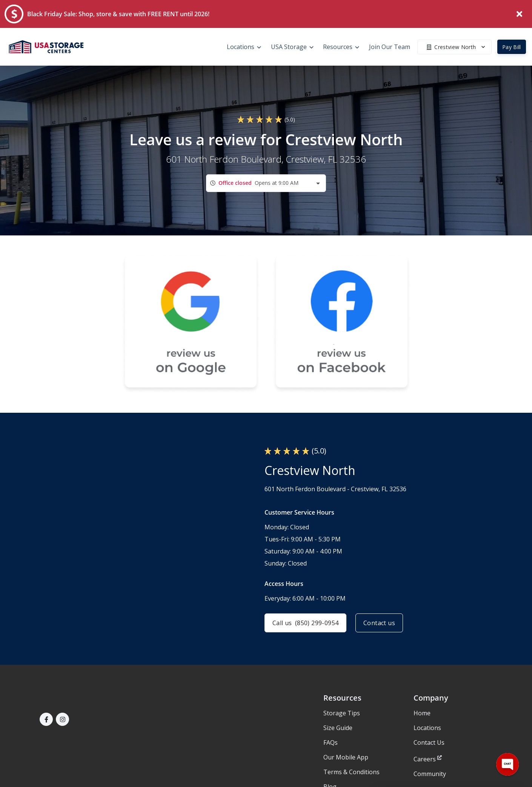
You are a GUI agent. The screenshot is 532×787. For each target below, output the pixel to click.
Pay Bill (512, 47)
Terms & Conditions (351, 772)
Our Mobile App (346, 757)
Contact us (379, 623)
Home (422, 713)
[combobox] (266, 183)
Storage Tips (342, 713)
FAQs (331, 742)
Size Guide (338, 728)
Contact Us (429, 742)
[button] (46, 719)
